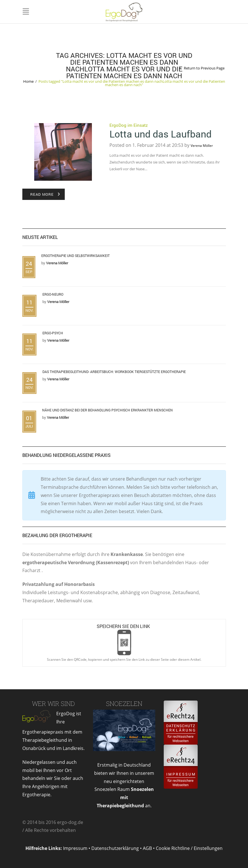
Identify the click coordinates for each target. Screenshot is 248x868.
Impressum (75, 848)
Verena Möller (202, 146)
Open (124, 643)
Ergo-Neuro (53, 294)
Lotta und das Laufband (160, 134)
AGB (147, 848)
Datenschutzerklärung (115, 848)
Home (28, 81)
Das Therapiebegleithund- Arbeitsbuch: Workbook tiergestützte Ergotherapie (114, 372)
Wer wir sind (53, 704)
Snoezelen (124, 704)
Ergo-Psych (53, 333)
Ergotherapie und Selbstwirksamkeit (76, 256)
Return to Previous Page (204, 68)
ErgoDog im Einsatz (129, 125)
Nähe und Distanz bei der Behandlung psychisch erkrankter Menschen (107, 410)
